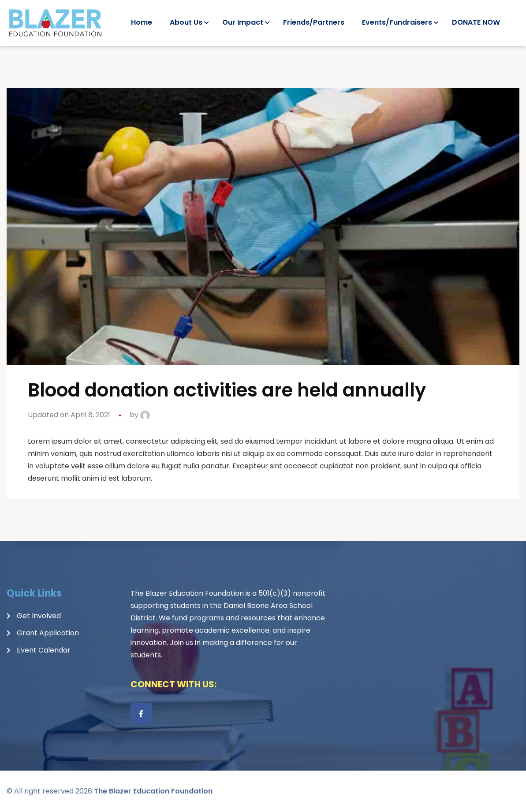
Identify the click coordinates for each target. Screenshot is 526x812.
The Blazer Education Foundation (153, 791)
